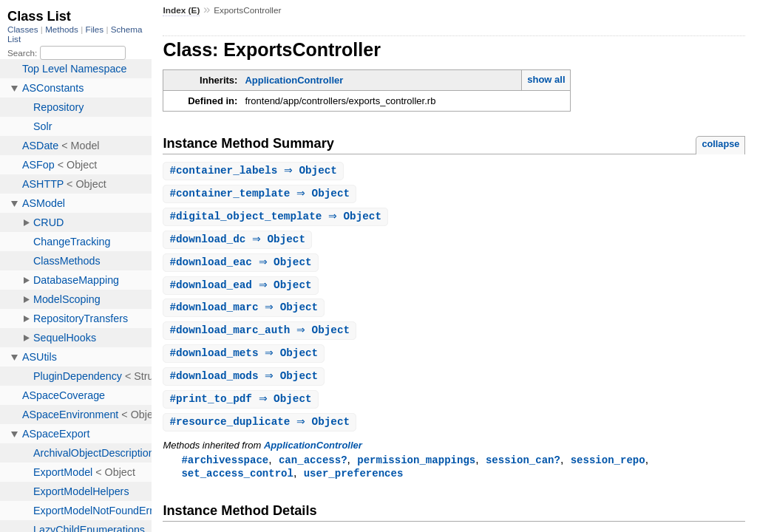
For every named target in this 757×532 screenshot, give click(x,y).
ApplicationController (294, 80)
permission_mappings (416, 469)
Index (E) (181, 10)
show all (546, 79)
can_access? (313, 469)
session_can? (523, 469)
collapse (720, 144)
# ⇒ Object (255, 171)
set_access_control (237, 483)
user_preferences (354, 483)
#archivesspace (225, 469)
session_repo (608, 469)
